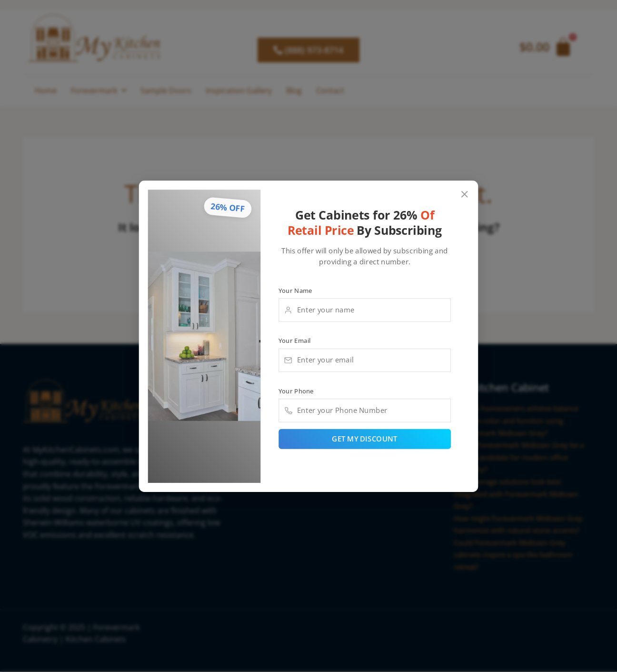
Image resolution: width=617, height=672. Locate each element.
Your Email (295, 340)
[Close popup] (465, 193)
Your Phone (296, 391)
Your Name (295, 289)
